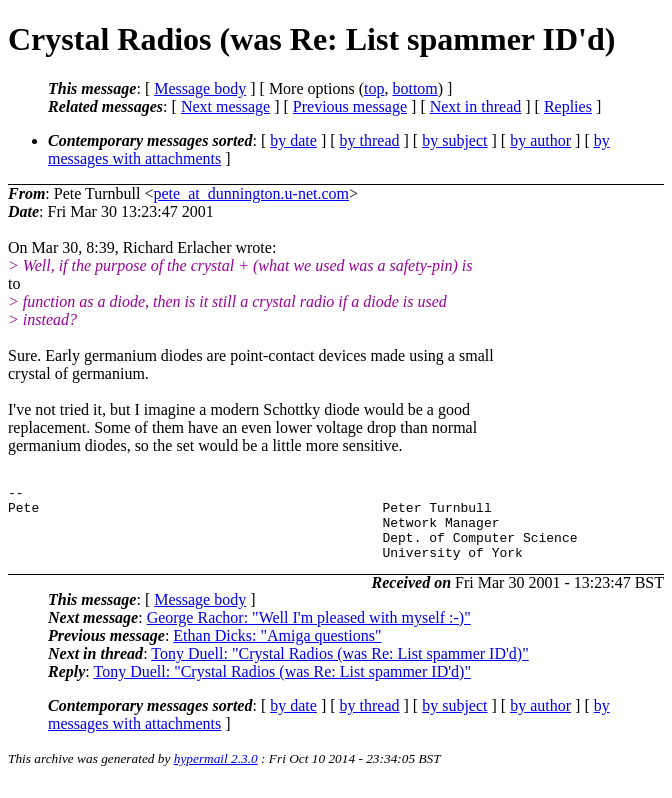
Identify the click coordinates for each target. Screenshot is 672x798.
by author (540, 140)
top (374, 88)
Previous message (350, 106)
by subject (454, 140)
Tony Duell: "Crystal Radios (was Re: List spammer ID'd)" (339, 668)
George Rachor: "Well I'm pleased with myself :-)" (309, 632)
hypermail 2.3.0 (216, 773)
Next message (225, 106)
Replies (568, 106)
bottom (414, 88)
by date (293, 140)
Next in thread (476, 106)
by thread (370, 140)
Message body (200, 88)
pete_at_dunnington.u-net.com (252, 193)
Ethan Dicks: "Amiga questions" (277, 650)
